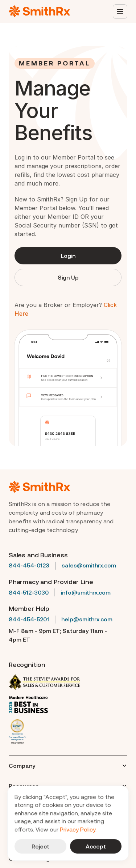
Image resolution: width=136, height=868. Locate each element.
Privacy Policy (78, 829)
